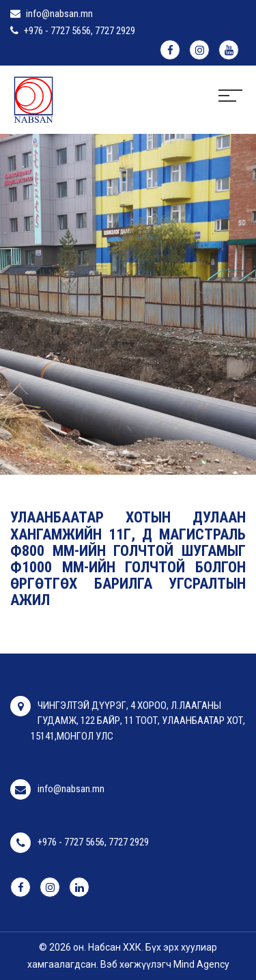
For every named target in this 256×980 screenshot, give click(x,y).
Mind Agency (201, 964)
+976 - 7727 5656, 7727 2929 (80, 31)
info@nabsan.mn (59, 14)
